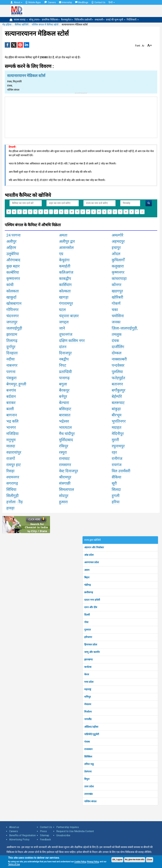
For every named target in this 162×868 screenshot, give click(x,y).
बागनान (12, 415)
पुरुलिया (117, 372)
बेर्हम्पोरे (117, 397)
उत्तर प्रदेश (89, 786)
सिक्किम (88, 757)
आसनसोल (66, 248)
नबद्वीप (64, 359)
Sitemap (45, 835)
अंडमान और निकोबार (94, 547)
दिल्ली (87, 615)
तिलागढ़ (12, 341)
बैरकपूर (64, 390)
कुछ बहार (13, 266)
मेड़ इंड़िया (7, 25)
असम (87, 570)
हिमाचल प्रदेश (91, 645)
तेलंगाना (88, 772)
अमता (63, 235)
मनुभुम (11, 440)
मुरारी (115, 440)
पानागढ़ (64, 378)
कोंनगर (117, 285)
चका (115, 310)
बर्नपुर (63, 397)
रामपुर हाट (14, 465)
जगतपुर (12, 322)
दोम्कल (117, 353)
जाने (62, 328)
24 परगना (13, 235)
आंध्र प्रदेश (89, 555)
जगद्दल (64, 322)
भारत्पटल (65, 427)
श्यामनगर (13, 477)
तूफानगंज (66, 334)
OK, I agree (117, 860)
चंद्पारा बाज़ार (69, 316)
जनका (116, 322)
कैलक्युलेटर (67, 20)
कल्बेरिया (13, 272)
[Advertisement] (81, 117)
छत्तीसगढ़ (89, 592)
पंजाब (87, 742)
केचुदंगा (64, 260)
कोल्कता (65, 291)
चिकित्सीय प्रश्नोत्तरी (84, 20)
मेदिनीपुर (118, 434)
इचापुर (116, 248)
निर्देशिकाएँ (133, 20)
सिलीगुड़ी (12, 496)
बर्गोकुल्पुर (119, 390)
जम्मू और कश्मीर (92, 652)
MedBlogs (82, 2)
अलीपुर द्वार (67, 241)
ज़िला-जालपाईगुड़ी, (125, 328)
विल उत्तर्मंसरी (121, 471)
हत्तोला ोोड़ (15, 502)
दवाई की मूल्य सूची (116, 20)
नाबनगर (12, 365)
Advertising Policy (19, 840)
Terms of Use (14, 864)
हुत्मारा (63, 502)
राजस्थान (88, 749)
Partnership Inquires (68, 827)
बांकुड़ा (116, 409)
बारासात (65, 415)
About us (14, 827)
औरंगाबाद (13, 260)
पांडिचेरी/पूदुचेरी (92, 734)
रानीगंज (117, 459)
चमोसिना (118, 316)
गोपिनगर (12, 310)
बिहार (87, 577)
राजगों (11, 459)
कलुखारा (118, 266)
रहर (114, 452)
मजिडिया (12, 434)
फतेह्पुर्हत (118, 378)
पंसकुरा (11, 378)
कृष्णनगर (118, 272)
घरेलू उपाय (35, 20)
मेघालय (88, 704)
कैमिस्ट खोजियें (22, 25)
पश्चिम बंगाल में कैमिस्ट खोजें (45, 25)
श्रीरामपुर (65, 477)
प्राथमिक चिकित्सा (51, 20)
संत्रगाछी (65, 483)
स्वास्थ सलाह (21, 20)
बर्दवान (11, 397)
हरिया (116, 502)
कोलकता (13, 291)
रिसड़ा (10, 471)
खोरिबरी (117, 297)
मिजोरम (88, 712)
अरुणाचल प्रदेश (92, 562)
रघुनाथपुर (118, 446)
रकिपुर (64, 446)
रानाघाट (64, 459)
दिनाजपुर (65, 353)
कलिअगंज (66, 272)
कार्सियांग (65, 285)
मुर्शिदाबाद (66, 440)
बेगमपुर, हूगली (16, 384)
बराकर (11, 403)
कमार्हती (65, 266)
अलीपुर (11, 241)
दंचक (115, 341)
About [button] (16, 2)
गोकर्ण (116, 304)
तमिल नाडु (89, 764)
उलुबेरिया (13, 254)
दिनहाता (12, 353)
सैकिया (116, 477)
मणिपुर (88, 697)
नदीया (10, 359)
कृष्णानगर (13, 279)
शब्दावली (100, 20)
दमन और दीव (91, 607)
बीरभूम (117, 415)
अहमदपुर (118, 241)
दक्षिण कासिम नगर (72, 341)
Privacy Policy (93, 862)
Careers (50, 2)
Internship (66, 2)
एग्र (61, 254)
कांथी (10, 285)
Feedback (45, 840)
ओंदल (116, 254)
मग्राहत (117, 427)
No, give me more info (135, 860)
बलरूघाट (118, 403)
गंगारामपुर (66, 304)
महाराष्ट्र (88, 689)
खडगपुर (117, 291)
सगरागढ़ (12, 483)
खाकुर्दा (11, 297)
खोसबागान (14, 304)
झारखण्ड (88, 659)
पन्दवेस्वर (118, 365)
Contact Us (98, 2)
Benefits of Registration (22, 835)
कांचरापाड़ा (119, 279)
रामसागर (65, 465)
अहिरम (11, 248)
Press (43, 831)
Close (150, 860)
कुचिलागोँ (118, 260)
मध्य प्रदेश (89, 682)
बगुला (63, 384)
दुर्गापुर (11, 347)
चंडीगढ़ (88, 585)
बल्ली (10, 409)
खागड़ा (64, 297)
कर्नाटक (88, 667)
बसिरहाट (65, 409)
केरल (87, 674)
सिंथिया (11, 490)
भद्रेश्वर (64, 421)
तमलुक (117, 334)
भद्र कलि (12, 421)
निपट (63, 365)
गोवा (86, 622)
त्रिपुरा (87, 779)
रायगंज (117, 465)
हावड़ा (10, 508)
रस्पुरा (63, 452)
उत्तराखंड (88, 794)
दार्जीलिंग (118, 347)
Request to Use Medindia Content (75, 831)
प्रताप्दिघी (65, 372)
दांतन (63, 347)
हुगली (116, 496)
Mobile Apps (33, 2)
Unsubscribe (63, 835)
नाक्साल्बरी (119, 359)
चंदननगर (13, 316)
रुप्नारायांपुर (14, 452)
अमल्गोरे (117, 235)
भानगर (11, 427)
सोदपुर (64, 496)
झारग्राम (12, 334)
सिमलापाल (66, 490)
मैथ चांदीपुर (67, 434)
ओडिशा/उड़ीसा (91, 727)
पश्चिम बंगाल (90, 801)
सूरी (114, 483)
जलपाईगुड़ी (14, 328)
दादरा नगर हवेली (92, 600)
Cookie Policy (80, 862)
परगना (11, 372)
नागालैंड (88, 719)
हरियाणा (88, 637)
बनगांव (11, 390)
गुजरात (88, 630)
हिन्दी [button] (112, 2)
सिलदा (116, 490)
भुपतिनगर (119, 421)
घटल (62, 310)
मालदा (11, 446)
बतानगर (117, 384)
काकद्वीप (65, 279)
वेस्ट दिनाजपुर (69, 471)
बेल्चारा (64, 403)
